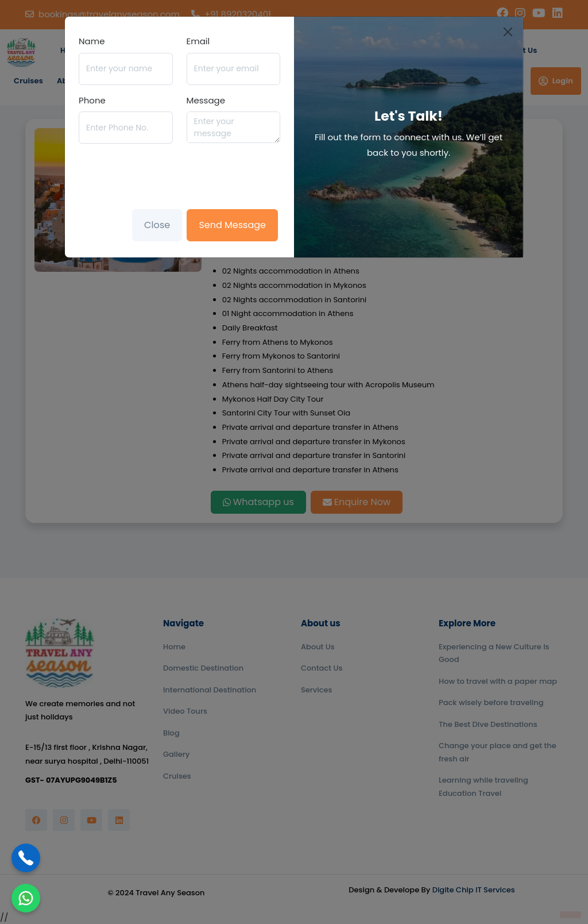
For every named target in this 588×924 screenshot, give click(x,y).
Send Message (232, 225)
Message (206, 100)
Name (92, 41)
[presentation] (166, 175)
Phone (92, 100)
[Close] (508, 32)
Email (198, 41)
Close (157, 225)
